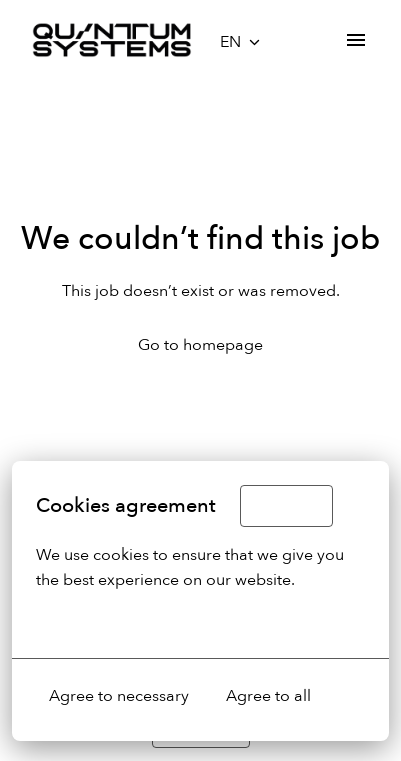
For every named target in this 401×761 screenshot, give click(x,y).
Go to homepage (200, 345)
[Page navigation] (356, 40)
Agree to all (268, 696)
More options (96, 622)
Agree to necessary (119, 696)
